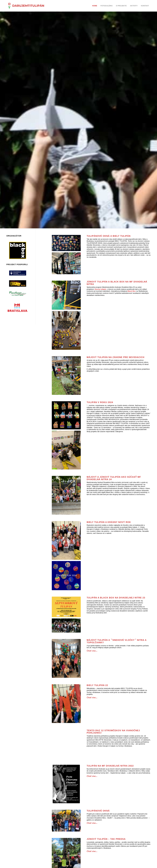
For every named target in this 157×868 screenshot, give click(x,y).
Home (95, 6)
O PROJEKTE (121, 6)
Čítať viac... (92, 651)
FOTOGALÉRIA (107, 6)
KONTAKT (145, 6)
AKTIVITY (134, 6)
